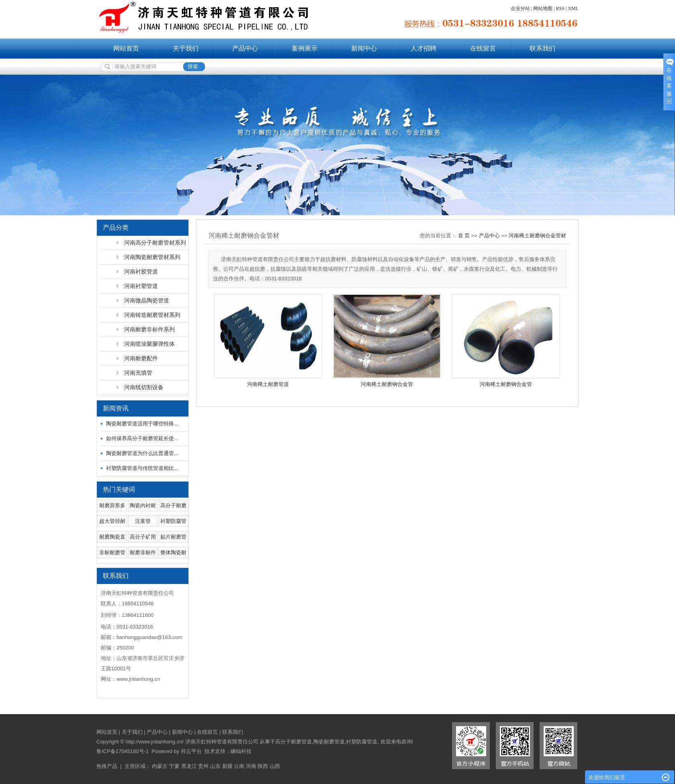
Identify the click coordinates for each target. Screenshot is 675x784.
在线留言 (483, 48)
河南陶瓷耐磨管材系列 (152, 257)
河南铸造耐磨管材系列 (152, 315)
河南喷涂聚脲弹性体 (149, 344)
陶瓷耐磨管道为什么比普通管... (142, 453)
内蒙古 (160, 766)
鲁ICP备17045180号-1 (123, 751)
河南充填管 (138, 373)
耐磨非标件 (143, 552)
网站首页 (126, 48)
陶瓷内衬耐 (143, 505)
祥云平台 (191, 751)
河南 (251, 766)
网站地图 (543, 8)
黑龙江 (189, 766)
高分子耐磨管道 (294, 742)
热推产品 (107, 766)
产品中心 (245, 48)
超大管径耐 (112, 521)
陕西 (263, 766)
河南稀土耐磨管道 (268, 384)
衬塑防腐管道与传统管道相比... (142, 468)
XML (573, 8)
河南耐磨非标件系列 (149, 329)
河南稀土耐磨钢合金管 (387, 384)
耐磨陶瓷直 (112, 537)
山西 (275, 766)
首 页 (464, 236)
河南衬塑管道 (141, 286)
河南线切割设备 (144, 387)
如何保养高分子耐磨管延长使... (142, 438)
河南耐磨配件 (141, 358)
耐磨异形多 (112, 505)
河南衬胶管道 (141, 272)
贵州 (203, 766)
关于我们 (186, 48)
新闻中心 (364, 48)
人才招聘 (423, 48)
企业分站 (520, 8)
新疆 (227, 766)
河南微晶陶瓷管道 (147, 300)
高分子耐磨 (173, 505)
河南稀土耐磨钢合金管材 (537, 236)
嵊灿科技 (241, 751)
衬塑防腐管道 (362, 742)
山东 (215, 766)
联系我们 (542, 48)
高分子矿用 (143, 537)
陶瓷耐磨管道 (329, 742)
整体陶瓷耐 (173, 552)
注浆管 (143, 521)
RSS (560, 8)
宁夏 (174, 766)
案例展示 (305, 48)
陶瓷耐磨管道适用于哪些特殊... (142, 424)
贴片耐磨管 (173, 537)
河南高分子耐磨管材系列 (155, 243)
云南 (239, 766)
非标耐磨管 (112, 552)
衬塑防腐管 (173, 521)
